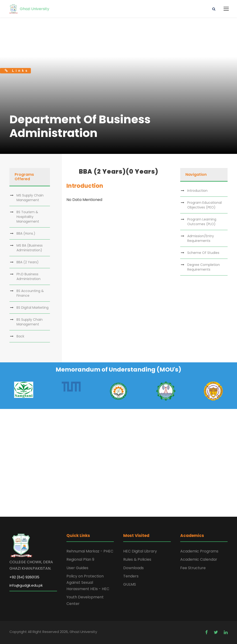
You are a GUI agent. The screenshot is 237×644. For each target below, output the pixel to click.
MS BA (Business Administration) (30, 248)
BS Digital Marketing (33, 308)
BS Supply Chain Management (30, 322)
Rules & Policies (137, 559)
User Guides (77, 568)
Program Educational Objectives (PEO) (204, 205)
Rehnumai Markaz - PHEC (90, 551)
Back (20, 336)
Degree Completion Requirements (204, 267)
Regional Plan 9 (80, 559)
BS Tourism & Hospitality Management (28, 217)
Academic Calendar (199, 559)
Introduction (197, 191)
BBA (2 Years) (28, 262)
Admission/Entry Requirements (201, 238)
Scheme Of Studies (203, 253)
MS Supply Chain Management (30, 198)
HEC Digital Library (140, 551)
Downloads (133, 568)
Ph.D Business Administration (29, 276)
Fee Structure (193, 568)
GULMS (130, 584)
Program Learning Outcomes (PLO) (202, 222)
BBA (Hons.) (26, 233)
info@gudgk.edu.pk (26, 585)
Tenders (131, 576)
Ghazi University (29, 9)
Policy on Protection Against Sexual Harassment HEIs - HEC (88, 582)
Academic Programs (199, 551)
